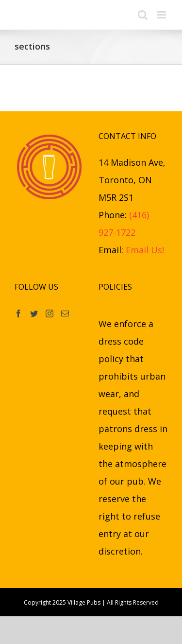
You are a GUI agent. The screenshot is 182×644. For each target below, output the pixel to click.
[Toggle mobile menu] (162, 15)
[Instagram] (50, 313)
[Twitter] (34, 313)
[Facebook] (18, 313)
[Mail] (65, 313)
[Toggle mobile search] (143, 15)
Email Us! (145, 250)
